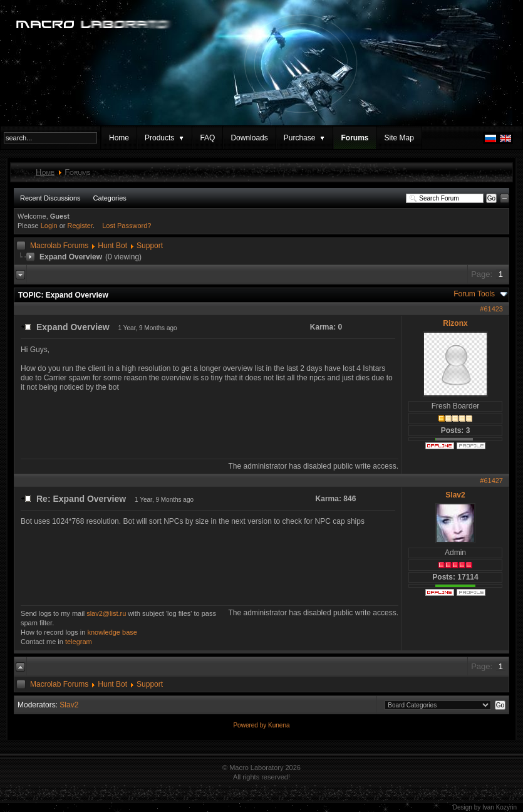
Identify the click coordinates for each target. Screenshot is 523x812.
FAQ (207, 138)
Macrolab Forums (59, 246)
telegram (79, 642)
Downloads (249, 138)
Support (150, 246)
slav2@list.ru (106, 613)
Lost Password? (127, 226)
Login (49, 226)
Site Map (399, 138)
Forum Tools (474, 294)
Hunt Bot (112, 246)
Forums (355, 138)
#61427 (491, 481)
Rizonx (455, 323)
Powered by (251, 725)
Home (119, 138)
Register (80, 226)
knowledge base (112, 632)
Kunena (279, 725)
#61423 (491, 309)
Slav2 (455, 495)
